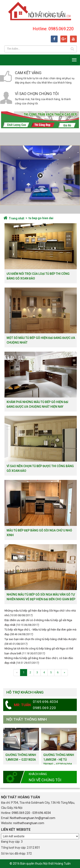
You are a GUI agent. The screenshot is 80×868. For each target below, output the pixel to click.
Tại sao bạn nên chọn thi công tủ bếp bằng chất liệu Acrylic (41, 639)
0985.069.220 (21, 813)
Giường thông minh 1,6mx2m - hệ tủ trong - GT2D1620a (59, 760)
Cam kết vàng (28, 73)
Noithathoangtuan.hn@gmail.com (33, 818)
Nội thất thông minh (27, 719)
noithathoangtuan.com (29, 823)
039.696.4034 (42, 813)
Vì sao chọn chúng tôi (37, 94)
